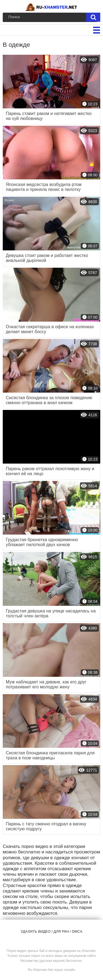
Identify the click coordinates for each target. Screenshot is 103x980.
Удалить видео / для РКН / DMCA (51, 931)
